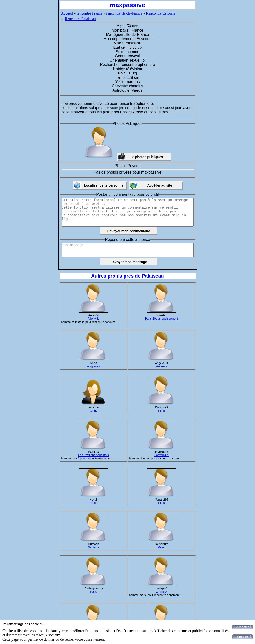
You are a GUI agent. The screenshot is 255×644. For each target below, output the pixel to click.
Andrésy (161, 366)
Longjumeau (94, 366)
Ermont (94, 503)
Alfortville (94, 319)
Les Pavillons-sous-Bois (93, 455)
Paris (161, 411)
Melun (162, 547)
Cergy (94, 411)
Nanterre (94, 547)
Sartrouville (161, 455)
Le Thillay (161, 592)
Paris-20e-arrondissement (161, 319)
